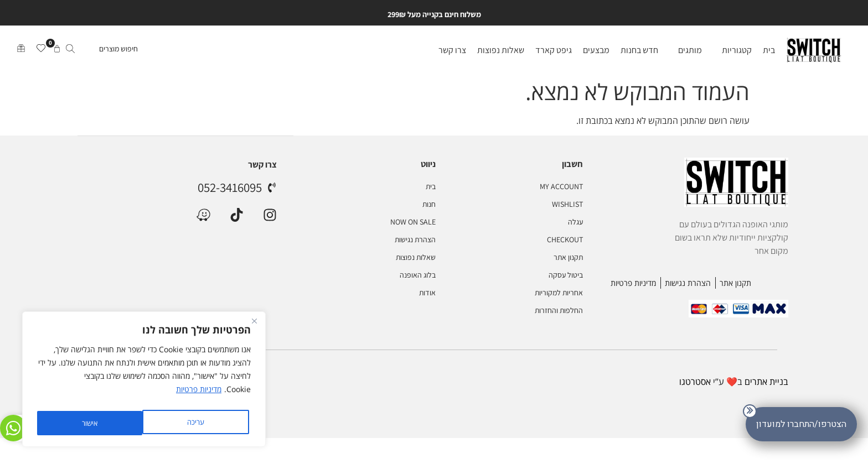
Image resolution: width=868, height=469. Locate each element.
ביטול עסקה (566, 276)
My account (561, 187)
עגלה (575, 223)
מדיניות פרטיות (199, 395)
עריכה (194, 423)
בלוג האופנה (418, 276)
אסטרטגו (695, 383)
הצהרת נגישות (415, 241)
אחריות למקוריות (559, 294)
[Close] (254, 327)
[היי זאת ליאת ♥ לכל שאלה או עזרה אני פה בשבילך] (17, 425)
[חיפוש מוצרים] (101, 51)
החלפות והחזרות (559, 311)
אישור (89, 423)
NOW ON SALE (413, 223)
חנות (429, 205)
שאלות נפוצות (416, 258)
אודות (427, 294)
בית (431, 187)
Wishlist (567, 205)
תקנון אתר (568, 258)
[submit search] (70, 52)
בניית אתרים (766, 383)
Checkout (565, 241)
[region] (144, 382)
